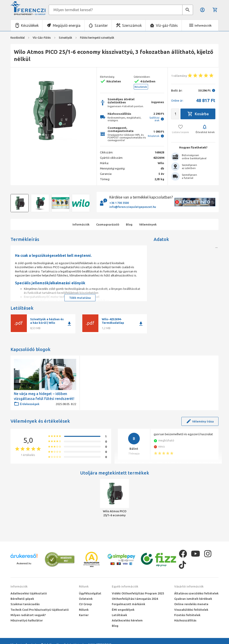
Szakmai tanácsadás (25, 604)
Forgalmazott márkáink (128, 604)
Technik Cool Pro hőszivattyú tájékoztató (40, 610)
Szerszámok (132, 25)
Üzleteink (86, 599)
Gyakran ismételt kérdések (193, 599)
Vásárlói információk (189, 586)
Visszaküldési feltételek (191, 610)
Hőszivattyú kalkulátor (27, 620)
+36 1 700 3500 (119, 203)
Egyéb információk (125, 586)
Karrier (84, 615)
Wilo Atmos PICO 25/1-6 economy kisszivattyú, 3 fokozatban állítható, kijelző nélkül (115, 513)
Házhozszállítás (185, 620)
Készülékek (30, 25)
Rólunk (84, 586)
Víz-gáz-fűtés (167, 25)
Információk (19, 586)
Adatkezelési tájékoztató (29, 593)
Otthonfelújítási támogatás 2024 (135, 599)
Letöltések (119, 615)
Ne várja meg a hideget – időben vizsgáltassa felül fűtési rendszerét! (44, 396)
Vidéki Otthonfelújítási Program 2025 (138, 593)
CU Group (85, 604)
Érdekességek (27, 404)
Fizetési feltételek (187, 615)
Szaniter (101, 25)
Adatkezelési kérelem (127, 620)
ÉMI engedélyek (123, 610)
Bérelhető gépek (22, 599)
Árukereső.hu (24, 563)
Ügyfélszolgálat (90, 593)
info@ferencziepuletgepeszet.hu (133, 207)
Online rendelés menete (191, 604)
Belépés (202, 10)
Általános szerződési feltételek (196, 593)
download (69, 324)
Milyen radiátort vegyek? (28, 615)
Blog (115, 626)
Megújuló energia (67, 25)
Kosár (215, 10)
